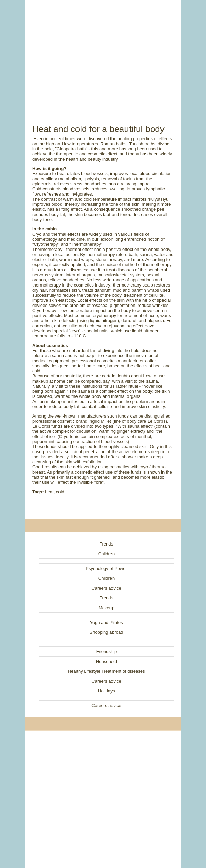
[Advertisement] (103, 54)
